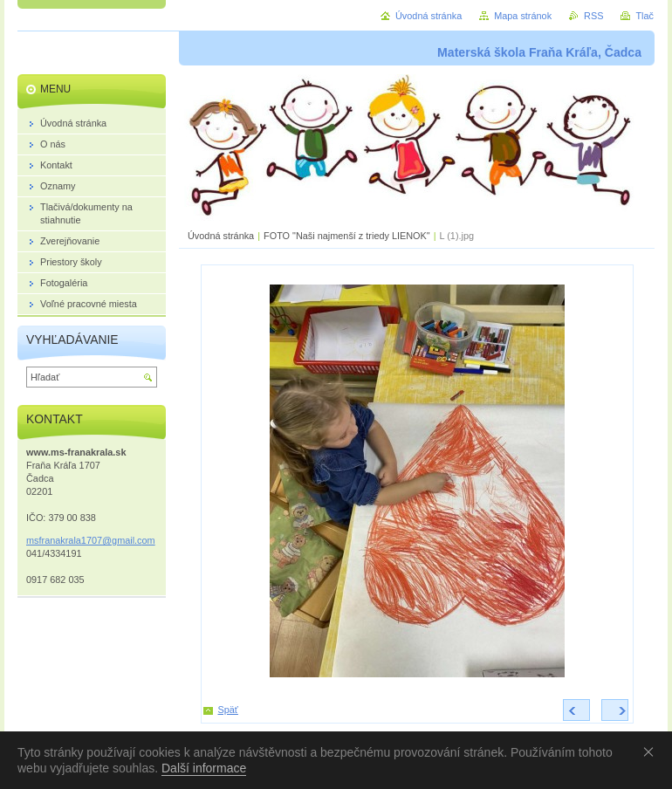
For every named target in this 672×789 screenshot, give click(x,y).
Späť (228, 710)
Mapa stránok (523, 16)
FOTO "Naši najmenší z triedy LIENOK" (347, 236)
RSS (593, 16)
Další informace (204, 768)
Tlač (645, 16)
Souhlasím (652, 751)
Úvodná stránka (221, 236)
